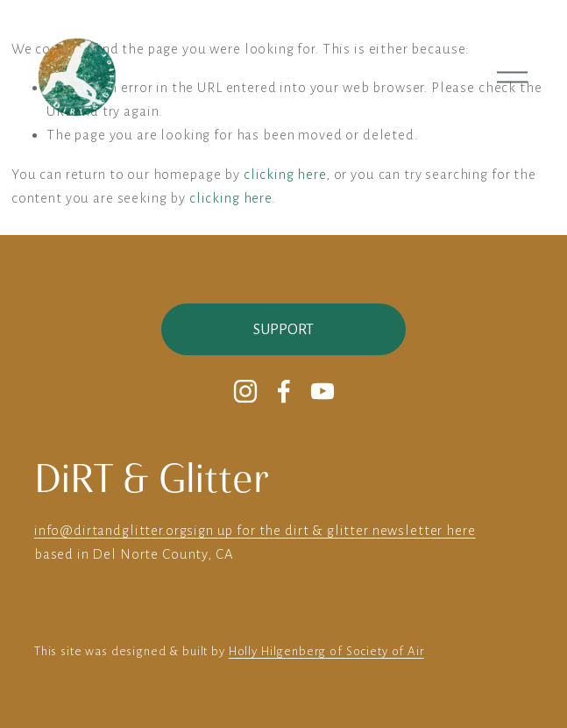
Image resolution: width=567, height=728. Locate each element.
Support (283, 330)
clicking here (285, 174)
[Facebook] (284, 391)
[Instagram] (245, 391)
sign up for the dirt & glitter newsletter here (331, 530)
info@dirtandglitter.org (111, 530)
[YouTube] (322, 391)
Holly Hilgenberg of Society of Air (326, 651)
